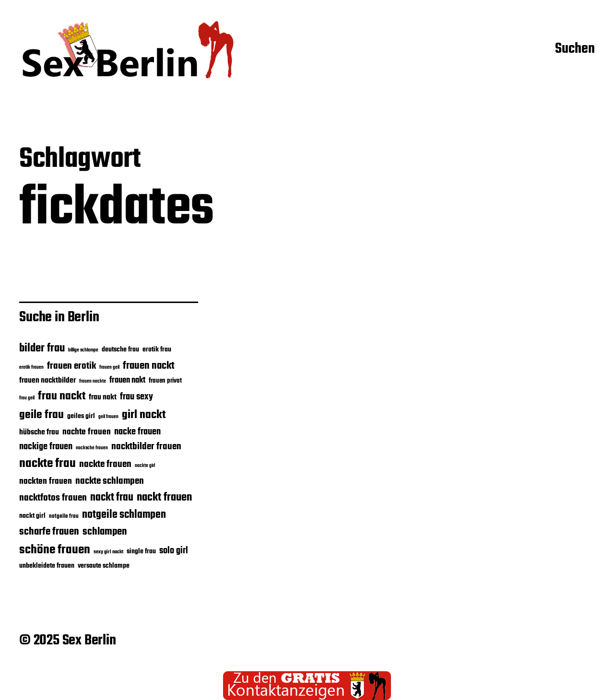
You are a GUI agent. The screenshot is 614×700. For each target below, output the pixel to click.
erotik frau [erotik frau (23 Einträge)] (157, 350)
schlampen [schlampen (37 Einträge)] (105, 532)
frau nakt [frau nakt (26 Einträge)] (103, 397)
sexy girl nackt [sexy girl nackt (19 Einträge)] (108, 552)
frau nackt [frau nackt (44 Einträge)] (62, 396)
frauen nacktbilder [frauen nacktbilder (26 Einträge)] (47, 380)
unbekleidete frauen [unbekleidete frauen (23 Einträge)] (47, 566)
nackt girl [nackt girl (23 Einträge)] (32, 516)
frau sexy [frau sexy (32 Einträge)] (136, 397)
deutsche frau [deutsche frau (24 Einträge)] (120, 350)
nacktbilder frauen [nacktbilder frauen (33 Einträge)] (146, 447)
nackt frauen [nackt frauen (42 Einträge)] (164, 497)
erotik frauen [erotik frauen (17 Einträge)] (31, 367)
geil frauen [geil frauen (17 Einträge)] (108, 417)
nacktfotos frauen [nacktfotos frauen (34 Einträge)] (53, 498)
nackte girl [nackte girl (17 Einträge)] (145, 466)
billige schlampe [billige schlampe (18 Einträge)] (83, 350)
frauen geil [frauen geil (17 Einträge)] (109, 367)
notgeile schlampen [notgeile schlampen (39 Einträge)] (124, 515)
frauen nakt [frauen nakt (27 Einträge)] (127, 380)
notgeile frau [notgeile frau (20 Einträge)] (64, 516)
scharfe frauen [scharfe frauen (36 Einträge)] (49, 532)
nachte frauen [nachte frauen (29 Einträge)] (87, 432)
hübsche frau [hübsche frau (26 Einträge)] (39, 432)
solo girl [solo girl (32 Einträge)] (174, 551)
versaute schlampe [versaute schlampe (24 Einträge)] (104, 566)
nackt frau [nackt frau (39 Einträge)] (112, 498)
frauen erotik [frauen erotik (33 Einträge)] (71, 366)
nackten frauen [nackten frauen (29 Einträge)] (46, 481)
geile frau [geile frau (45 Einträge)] (41, 415)
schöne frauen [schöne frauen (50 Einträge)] (55, 550)
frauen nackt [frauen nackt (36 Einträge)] (149, 366)
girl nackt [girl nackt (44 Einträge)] (144, 415)
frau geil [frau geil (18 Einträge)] (27, 398)
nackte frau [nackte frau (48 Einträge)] (47, 464)
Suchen (575, 49)
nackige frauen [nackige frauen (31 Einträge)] (46, 447)
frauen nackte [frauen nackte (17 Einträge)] (93, 381)
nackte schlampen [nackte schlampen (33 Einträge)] (110, 481)
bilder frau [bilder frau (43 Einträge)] (42, 349)
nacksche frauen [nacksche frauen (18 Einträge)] (92, 448)
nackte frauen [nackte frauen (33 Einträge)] (105, 464)
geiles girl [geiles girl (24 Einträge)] (81, 416)
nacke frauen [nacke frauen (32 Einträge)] (137, 432)
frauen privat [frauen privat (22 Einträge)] (165, 381)
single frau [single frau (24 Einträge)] (141, 551)
